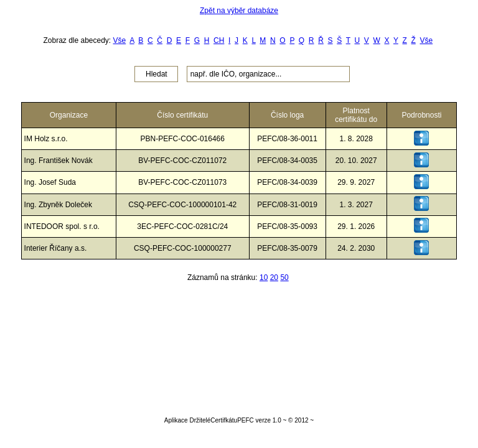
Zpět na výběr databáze (239, 11)
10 (264, 278)
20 (274, 278)
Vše (120, 40)
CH (219, 40)
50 (284, 278)
